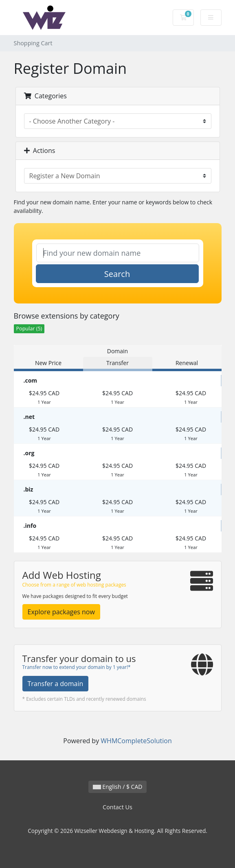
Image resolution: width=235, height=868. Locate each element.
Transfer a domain (56, 684)
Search (117, 274)
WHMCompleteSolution (136, 741)
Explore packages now (61, 612)
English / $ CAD (118, 787)
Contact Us (117, 807)
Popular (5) (29, 329)
